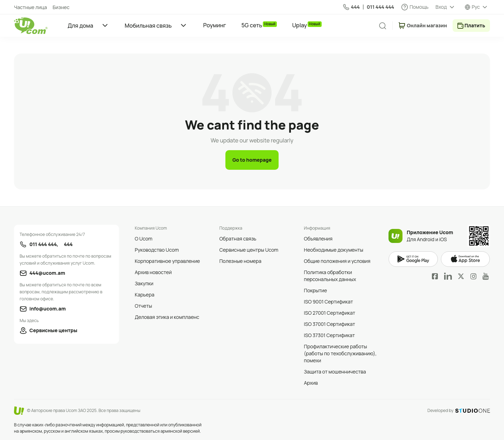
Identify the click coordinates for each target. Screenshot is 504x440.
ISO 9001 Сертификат (328, 302)
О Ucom (143, 239)
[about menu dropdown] (445, 7)
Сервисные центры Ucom (249, 250)
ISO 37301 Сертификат (329, 335)
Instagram (474, 276)
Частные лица (30, 7)
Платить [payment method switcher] (475, 25)
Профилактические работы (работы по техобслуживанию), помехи (340, 353)
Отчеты (143, 306)
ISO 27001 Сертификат (330, 313)
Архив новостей (153, 272)
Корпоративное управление (167, 261)
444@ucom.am (47, 273)
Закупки (144, 283)
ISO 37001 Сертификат (329, 324)
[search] (383, 26)
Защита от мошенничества (335, 372)
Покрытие (315, 290)
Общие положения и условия (337, 261)
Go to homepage (252, 160)
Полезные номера (240, 261)
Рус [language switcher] (476, 7)
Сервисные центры (53, 330)
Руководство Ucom (157, 250)
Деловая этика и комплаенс (167, 317)
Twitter (461, 276)
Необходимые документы (333, 250)
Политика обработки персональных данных (330, 276)
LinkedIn (448, 276)
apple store (465, 259)
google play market (413, 259)
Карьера (145, 295)
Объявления (318, 239)
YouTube (486, 276)
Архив (311, 383)
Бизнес (61, 7)
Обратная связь (238, 239)
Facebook (435, 276)
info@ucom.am (48, 309)
